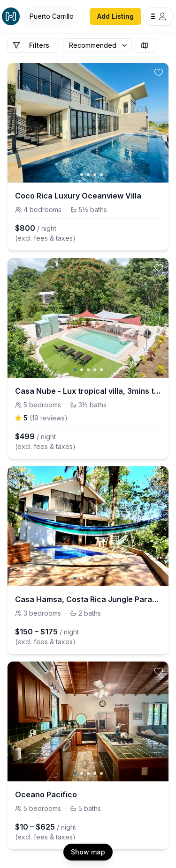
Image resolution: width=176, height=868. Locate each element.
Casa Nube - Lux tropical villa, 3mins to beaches (88, 391)
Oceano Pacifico (46, 794)
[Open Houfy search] (52, 16)
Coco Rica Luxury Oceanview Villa (78, 196)
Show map (88, 852)
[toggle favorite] (159, 73)
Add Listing (115, 16)
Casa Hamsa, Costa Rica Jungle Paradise (88, 599)
